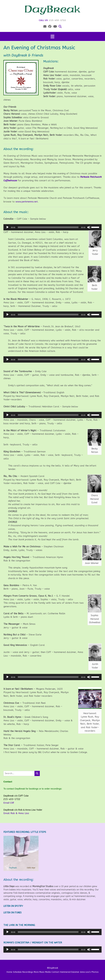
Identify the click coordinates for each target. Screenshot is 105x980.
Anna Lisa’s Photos (89, 972)
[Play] (7, 227)
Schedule (17, 972)
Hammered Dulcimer (70, 972)
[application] (52, 227)
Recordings (28, 972)
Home (9, 972)
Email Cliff (9, 803)
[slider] (48, 227)
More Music (39, 972)
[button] (52, 36)
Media (48, 972)
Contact (55, 972)
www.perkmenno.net (27, 202)
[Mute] (89, 227)
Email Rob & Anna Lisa (16, 813)
